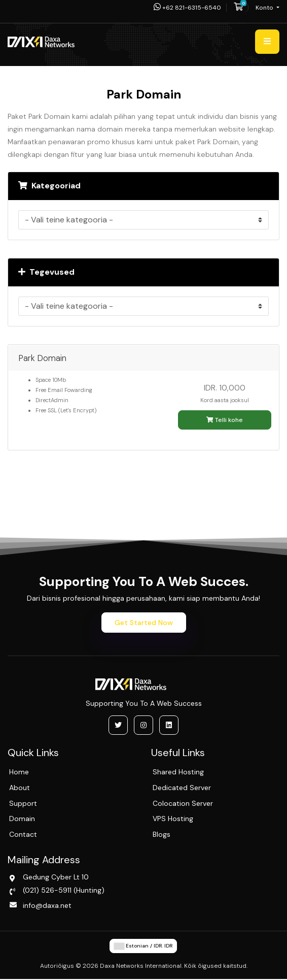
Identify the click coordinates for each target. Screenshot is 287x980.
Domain (22, 819)
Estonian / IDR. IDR (143, 946)
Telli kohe (225, 420)
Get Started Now (144, 623)
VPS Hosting (173, 819)
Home (19, 772)
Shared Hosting (178, 772)
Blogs (162, 834)
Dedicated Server (182, 788)
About (20, 788)
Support (23, 803)
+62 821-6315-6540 (187, 8)
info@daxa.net (47, 905)
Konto (265, 8)
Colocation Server (183, 803)
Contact (23, 834)
